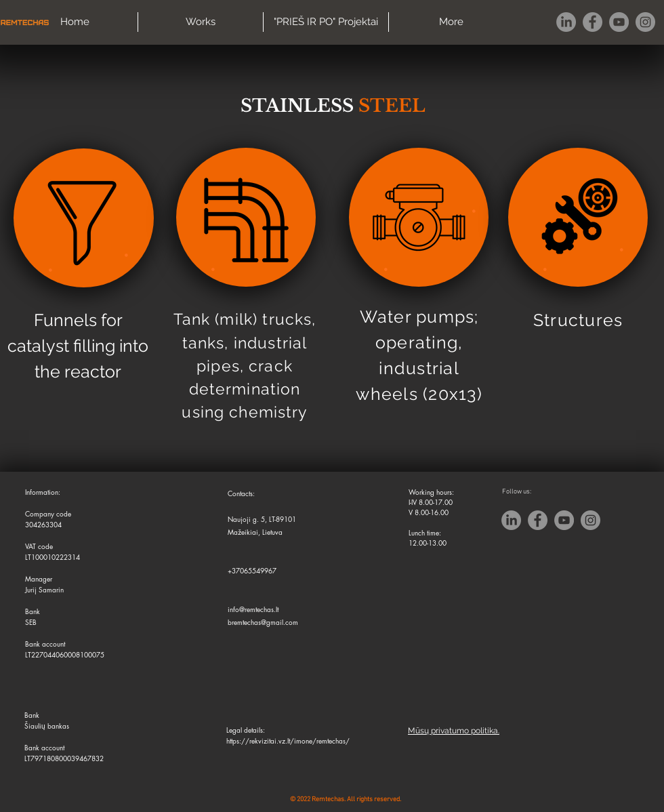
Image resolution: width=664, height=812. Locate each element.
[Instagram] (645, 22)
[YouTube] (619, 22)
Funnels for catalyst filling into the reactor (78, 346)
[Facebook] (593, 22)
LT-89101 (283, 519)
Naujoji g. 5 (246, 519)
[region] (84, 218)
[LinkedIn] (566, 22)
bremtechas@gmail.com (263, 622)
